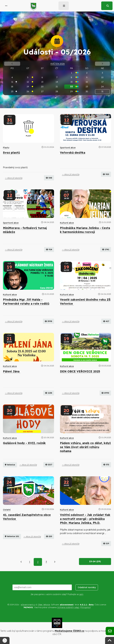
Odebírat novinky (87, 587)
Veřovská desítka (73, 153)
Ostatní (7, 510)
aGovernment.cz (28, 605)
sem (81, 594)
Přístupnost (85, 607)
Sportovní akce (68, 148)
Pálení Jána (12, 371)
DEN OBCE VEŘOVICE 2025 (80, 371)
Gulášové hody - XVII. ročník (24, 443)
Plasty (6, 148)
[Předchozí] (21, 562)
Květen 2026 (58, 64)
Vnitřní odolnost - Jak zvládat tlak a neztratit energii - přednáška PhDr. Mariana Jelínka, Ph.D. (85, 519)
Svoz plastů (11, 153)
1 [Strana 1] (30, 562)
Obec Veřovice (44, 605)
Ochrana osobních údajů (68, 607)
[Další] (55, 562)
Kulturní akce (67, 223)
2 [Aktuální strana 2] (38, 562)
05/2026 (76, 52)
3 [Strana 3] (46, 562)
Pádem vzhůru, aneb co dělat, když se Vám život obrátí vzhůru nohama (85, 447)
